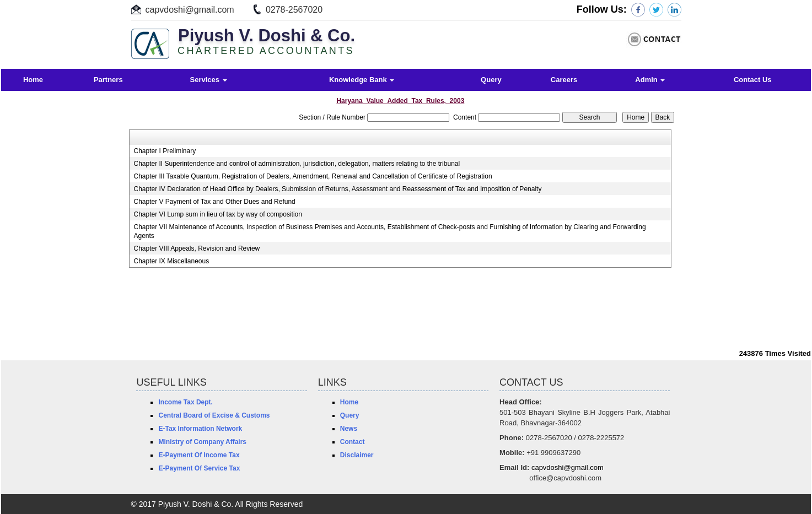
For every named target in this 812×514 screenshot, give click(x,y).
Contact (353, 442)
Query (491, 80)
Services (209, 80)
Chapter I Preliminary (165, 151)
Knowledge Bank (362, 80)
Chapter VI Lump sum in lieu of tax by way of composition (217, 214)
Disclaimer (357, 455)
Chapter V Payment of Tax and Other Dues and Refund (214, 202)
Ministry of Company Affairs (202, 442)
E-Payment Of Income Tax (199, 455)
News (349, 429)
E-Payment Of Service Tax (199, 468)
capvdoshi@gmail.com (190, 10)
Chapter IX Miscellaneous (171, 261)
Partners (108, 80)
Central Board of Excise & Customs (214, 415)
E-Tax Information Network (200, 429)
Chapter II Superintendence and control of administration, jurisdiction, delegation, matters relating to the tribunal (297, 164)
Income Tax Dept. (185, 402)
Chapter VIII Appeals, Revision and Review (197, 248)
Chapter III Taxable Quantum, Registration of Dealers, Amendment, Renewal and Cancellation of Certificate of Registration (313, 176)
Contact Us (753, 80)
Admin (650, 80)
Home (33, 80)
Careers (564, 80)
